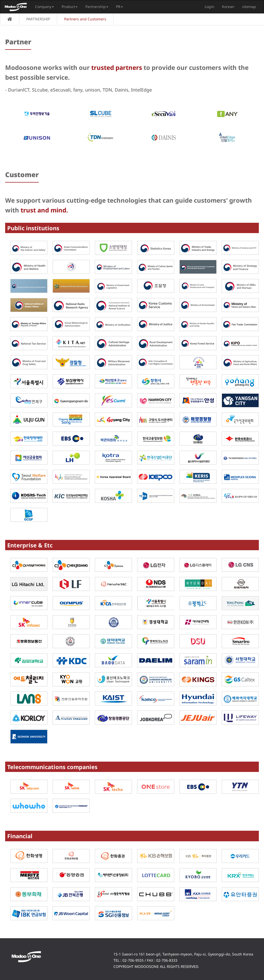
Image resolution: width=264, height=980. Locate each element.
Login (209, 7)
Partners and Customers (85, 19)
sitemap (249, 7)
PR (119, 7)
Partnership (97, 7)
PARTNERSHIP (38, 19)
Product (70, 7)
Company (44, 7)
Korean (228, 7)
